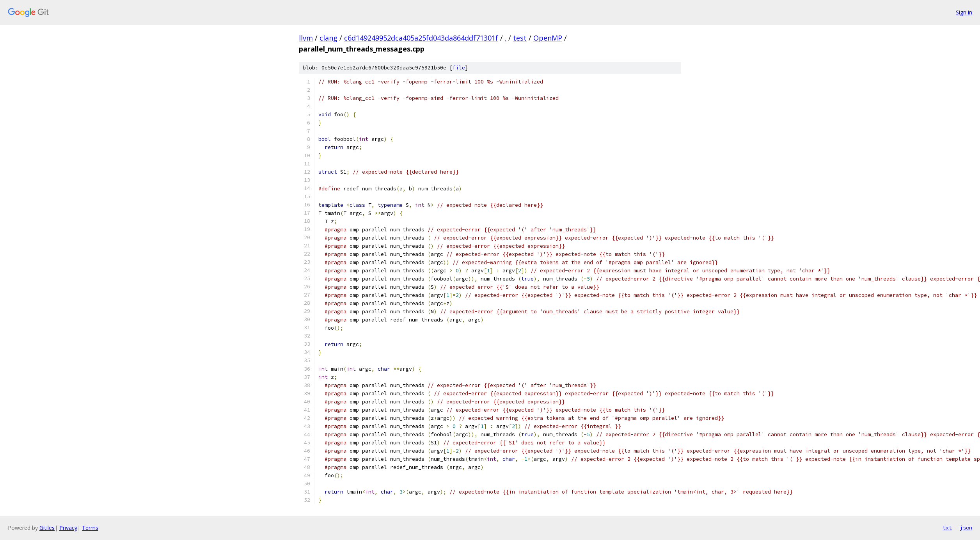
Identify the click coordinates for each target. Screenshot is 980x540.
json (966, 528)
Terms (90, 528)
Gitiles (47, 528)
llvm (306, 38)
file (459, 68)
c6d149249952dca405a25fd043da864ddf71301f (421, 38)
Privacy (68, 528)
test (520, 38)
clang (328, 38)
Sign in (964, 12)
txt (947, 528)
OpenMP (548, 38)
